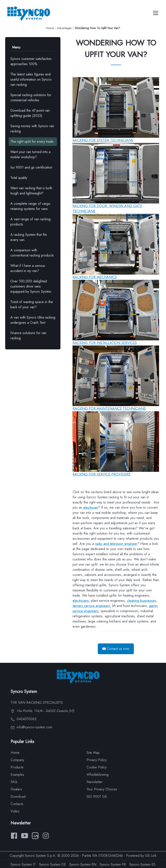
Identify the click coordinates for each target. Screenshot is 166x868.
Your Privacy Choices (102, 789)
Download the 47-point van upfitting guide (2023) (30, 113)
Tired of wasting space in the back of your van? (32, 304)
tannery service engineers (91, 606)
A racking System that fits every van (29, 237)
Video (15, 811)
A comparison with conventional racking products (32, 253)
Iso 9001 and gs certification (31, 167)
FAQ (14, 782)
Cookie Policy (97, 767)
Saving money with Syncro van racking (32, 129)
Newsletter (95, 782)
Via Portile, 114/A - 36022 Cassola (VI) (42, 711)
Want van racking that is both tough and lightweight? (31, 191)
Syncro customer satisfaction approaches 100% (31, 61)
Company (17, 760)
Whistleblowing (98, 775)
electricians (81, 601)
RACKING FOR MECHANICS (95, 277)
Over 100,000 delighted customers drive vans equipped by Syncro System (31, 286)
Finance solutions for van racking (28, 335)
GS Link (151, 856)
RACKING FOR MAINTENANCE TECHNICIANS (109, 409)
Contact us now (116, 649)
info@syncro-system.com (31, 727)
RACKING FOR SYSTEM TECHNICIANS (103, 140)
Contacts (17, 804)
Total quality (19, 178)
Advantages (64, 28)
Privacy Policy (97, 760)
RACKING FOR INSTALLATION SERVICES (105, 343)
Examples (17, 775)
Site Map (93, 753)
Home (50, 28)
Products (17, 767)
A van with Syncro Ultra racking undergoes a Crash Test (33, 320)
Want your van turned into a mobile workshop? (30, 154)
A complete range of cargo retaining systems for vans (30, 206)
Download (18, 797)
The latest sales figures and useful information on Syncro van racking (31, 79)
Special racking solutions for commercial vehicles (31, 98)
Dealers (16, 789)
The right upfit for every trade (32, 142)
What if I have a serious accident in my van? (28, 268)
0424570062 (24, 719)
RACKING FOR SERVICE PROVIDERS (101, 474)
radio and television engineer (116, 544)
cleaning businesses (141, 601)
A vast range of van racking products (30, 222)
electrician (91, 508)
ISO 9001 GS (97, 797)
